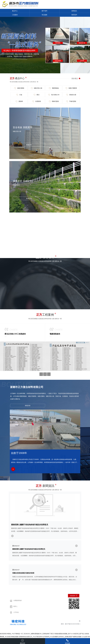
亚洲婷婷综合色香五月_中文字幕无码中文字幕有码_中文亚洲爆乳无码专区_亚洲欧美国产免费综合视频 (50, 637)
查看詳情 (29, 145)
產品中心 (15, 11)
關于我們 (44, 11)
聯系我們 (74, 15)
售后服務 (44, 15)
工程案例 (15, 15)
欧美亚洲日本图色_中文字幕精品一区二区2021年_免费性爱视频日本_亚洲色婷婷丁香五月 (27, 634)
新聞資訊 (74, 11)
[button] (41, 374)
